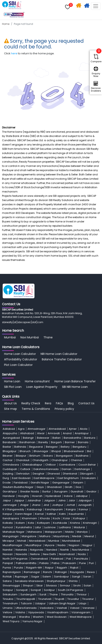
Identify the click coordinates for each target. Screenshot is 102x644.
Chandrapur (60, 460)
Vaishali (62, 608)
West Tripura (11, 621)
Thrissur (82, 594)
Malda (69, 532)
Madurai (79, 527)
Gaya (40, 487)
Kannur (83, 509)
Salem (47, 577)
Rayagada (77, 572)
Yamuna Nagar (32, 621)
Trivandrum (10, 603)
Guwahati (77, 491)
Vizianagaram (81, 612)
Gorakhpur (10, 491)
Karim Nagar (24, 514)
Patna (55, 563)
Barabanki (9, 442)
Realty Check (31, 403)
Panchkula (81, 559)
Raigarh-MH (34, 568)
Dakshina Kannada (46, 469)
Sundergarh (28, 594)
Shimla (73, 581)
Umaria (8, 608)
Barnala (83, 442)
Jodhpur (58, 505)
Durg (6, 478)
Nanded (52, 550)
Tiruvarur (88, 599)
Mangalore (29, 536)
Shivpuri (28, 586)
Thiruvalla (67, 594)
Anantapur (82, 433)
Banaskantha (72, 438)
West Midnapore (81, 617)
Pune (83, 563)
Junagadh (85, 505)
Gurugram (61, 491)
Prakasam (69, 563)
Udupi (82, 603)
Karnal (39, 514)
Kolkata (8, 523)
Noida (82, 554)
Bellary (65, 447)
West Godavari (57, 617)
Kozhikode (60, 523)
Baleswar (43, 438)
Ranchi (48, 572)
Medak (77, 536)
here (14, 53)
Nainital (8, 550)
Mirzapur (8, 541)
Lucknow (50, 527)
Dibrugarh (87, 474)
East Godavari (21, 478)
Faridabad (21, 483)
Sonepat (22, 590)
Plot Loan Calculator (18, 365)
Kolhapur (79, 518)
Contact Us (86, 403)
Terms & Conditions (36, 409)
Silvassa (51, 586)
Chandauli (23, 460)
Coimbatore (67, 465)
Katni (62, 514)
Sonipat (36, 590)
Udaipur (40, 603)
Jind (46, 505)
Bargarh (56, 442)
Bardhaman (27, 442)
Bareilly (43, 442)
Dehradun (23, 474)
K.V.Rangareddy (13, 509)
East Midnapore (44, 478)
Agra (21, 429)
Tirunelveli (45, 599)
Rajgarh (62, 568)
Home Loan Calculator (20, 354)
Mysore (50, 545)
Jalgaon (50, 500)
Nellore (35, 554)
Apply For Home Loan (87, 6)
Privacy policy (64, 409)
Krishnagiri (90, 523)
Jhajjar (24, 505)
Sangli (76, 577)
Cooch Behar (87, 465)
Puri (91, 563)
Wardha (24, 617)
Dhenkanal (70, 474)
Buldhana (82, 456)
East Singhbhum (68, 478)
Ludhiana (65, 527)
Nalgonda (37, 550)
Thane (48, 337)
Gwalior (91, 491)
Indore (68, 496)
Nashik (65, 550)
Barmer (70, 442)
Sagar (35, 577)
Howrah (37, 496)
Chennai (76, 460)
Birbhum (35, 456)
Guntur (46, 491)
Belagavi (52, 447)
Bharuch (25, 451)
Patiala (44, 563)
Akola (84, 429)
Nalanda (21, 550)
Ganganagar (61, 483)
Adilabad (9, 429)
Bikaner (8, 456)
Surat (43, 594)
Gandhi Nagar (40, 483)
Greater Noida (29, 491)
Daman (67, 469)
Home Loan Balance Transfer (75, 381)
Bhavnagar (41, 451)
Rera (48, 403)
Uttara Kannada (26, 608)
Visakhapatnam (58, 612)
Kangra (71, 509)
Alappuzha (10, 433)
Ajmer (73, 429)
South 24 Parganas (71, 590)
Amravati (54, 433)
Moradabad (37, 541)
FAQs (59, 403)
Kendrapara (11, 518)
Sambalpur (62, 577)
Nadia (62, 545)
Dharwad (54, 474)
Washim (38, 617)
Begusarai (36, 447)
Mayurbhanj (61, 536)
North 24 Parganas (15, 559)
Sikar (40, 586)
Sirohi (77, 586)
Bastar (7, 447)
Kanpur (7, 514)
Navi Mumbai (30, 337)
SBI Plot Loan (13, 387)
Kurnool (8, 527)
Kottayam (44, 523)
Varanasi (88, 608)
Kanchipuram (54, 509)
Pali (69, 559)
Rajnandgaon (12, 572)
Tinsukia (8, 599)
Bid (89, 451)
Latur (38, 527)
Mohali (22, 541)
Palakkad (57, 559)
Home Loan (12, 381)
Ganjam (78, 483)
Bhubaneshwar (74, 451)
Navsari (8, 554)
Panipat (8, 563)
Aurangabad (11, 438)
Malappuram (54, 532)
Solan (87, 586)
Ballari (57, 438)
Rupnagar (22, 577)
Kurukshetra (24, 527)
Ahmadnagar (37, 429)
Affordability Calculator (21, 359)
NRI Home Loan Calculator (59, 354)
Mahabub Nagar (14, 532)
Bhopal (56, 451)
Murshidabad (71, 541)
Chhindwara (11, 465)
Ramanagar (32, 572)
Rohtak (7, 577)
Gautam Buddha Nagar (18, 487)
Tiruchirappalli (26, 599)
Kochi (57, 518)
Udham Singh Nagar (62, 603)
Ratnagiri (61, 572)
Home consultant (37, 381)
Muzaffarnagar (13, 545)
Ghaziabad (54, 487)
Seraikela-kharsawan (29, 581)
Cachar (8, 460)
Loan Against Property (42, 387)
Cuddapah (10, 469)
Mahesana (35, 532)
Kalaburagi (34, 509)
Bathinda (20, 447)
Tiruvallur (73, 599)
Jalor (72, 500)
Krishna (75, 523)
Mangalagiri (11, 536)
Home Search (79, 6)
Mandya (82, 532)
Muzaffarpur (34, 545)
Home (6, 24)
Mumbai (10, 337)
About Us (10, 403)
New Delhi (49, 554)
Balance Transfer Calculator (62, 359)
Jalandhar (34, 500)
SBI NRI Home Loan (75, 387)
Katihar (51, 514)
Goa (78, 487)
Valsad (75, 608)
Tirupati (59, 599)
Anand (67, 433)
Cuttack (25, 469)
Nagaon (74, 545)
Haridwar (9, 496)
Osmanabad (39, 559)
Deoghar (39, 474)
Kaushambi (76, 514)
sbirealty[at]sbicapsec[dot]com (23, 322)
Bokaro (48, 456)
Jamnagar (10, 505)
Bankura (90, 438)
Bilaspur (21, 456)
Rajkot (74, 568)
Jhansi (36, 505)
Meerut (89, 536)
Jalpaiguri (85, 500)
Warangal (9, 617)
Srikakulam (10, 594)
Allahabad (27, 433)
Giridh (69, 487)
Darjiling (8, 474)
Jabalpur (82, 496)
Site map (11, 409)
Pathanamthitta (26, 563)
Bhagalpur (10, 451)
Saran (87, 577)
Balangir (28, 438)
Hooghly (23, 496)
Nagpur (87, 545)
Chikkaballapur (32, 465)
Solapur (8, 590)
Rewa (91, 572)
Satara (7, 581)
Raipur (49, 568)
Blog (71, 403)
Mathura (45, 536)
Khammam (29, 518)
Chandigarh (40, 460)
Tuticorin (26, 603)
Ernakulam (89, 478)
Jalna (62, 500)
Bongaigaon (64, 456)
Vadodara (47, 608)
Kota (31, 523)
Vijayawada (36, 612)
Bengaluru (79, 447)
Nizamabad (67, 554)
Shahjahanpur (56, 581)
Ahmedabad (57, 429)
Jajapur (19, 500)
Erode (7, 483)
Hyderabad (53, 496)
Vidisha (20, 612)
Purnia (7, 568)
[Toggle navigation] (96, 6)
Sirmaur (65, 586)
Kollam (20, 523)
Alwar (41, 433)
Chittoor (51, 465)
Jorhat (71, 505)
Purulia (19, 568)
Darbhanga (82, 469)
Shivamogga (11, 586)
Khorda (45, 518)
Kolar (67, 518)
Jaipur (7, 500)
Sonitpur (49, 590)
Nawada (21, 554)
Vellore (7, 612)
